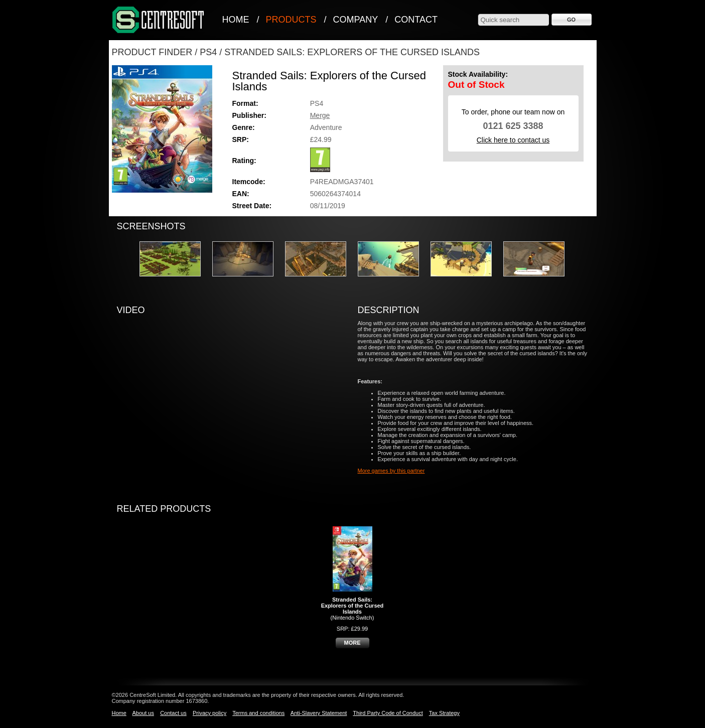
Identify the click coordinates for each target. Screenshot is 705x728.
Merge (320, 115)
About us (143, 713)
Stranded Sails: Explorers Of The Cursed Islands (352, 52)
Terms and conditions (258, 713)
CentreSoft (159, 20)
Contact (416, 20)
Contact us (173, 713)
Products (291, 20)
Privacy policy (209, 713)
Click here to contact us (513, 140)
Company (356, 20)
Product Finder (152, 52)
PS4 (208, 52)
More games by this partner (391, 471)
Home (236, 20)
